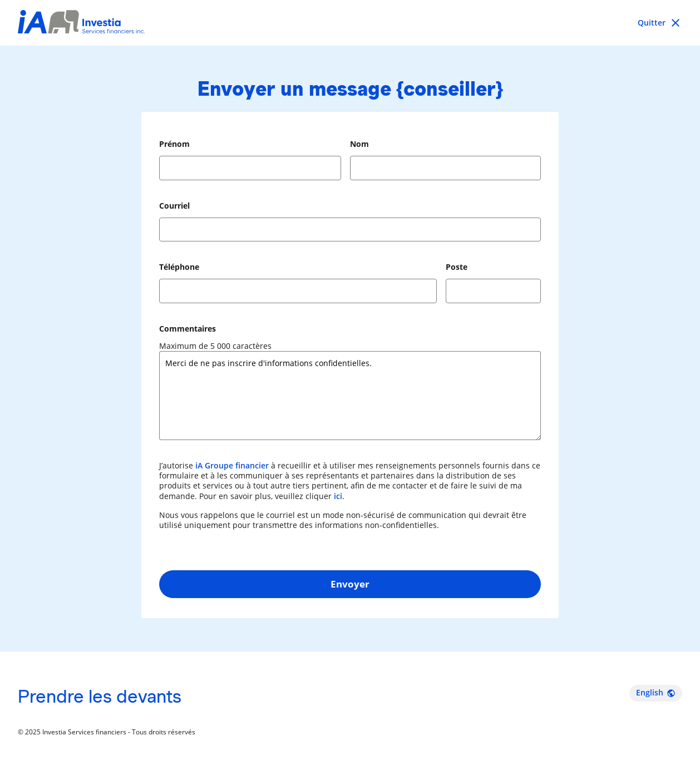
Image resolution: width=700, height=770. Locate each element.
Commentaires (188, 329)
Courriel (174, 206)
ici (338, 496)
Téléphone (179, 267)
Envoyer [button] (350, 584)
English (656, 692)
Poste (457, 267)
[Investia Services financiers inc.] (81, 23)
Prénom (174, 144)
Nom (359, 144)
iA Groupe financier (232, 465)
